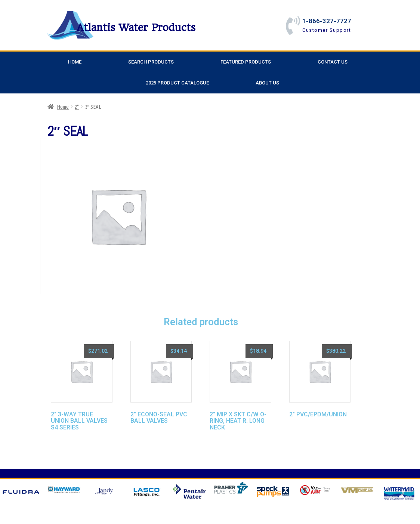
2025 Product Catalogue (177, 83)
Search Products (151, 62)
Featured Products (246, 62)
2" (77, 107)
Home (75, 62)
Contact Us (333, 62)
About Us (267, 83)
